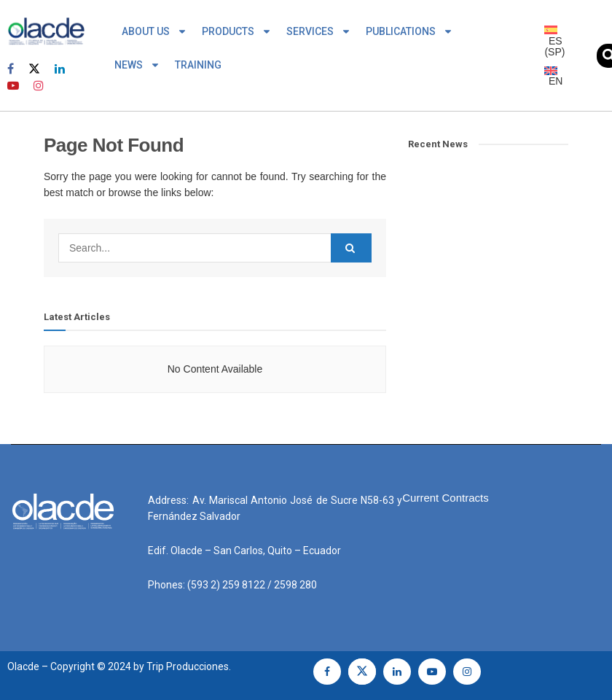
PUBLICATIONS (409, 31)
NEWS (137, 65)
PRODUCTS (237, 31)
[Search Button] (351, 248)
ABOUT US (154, 31)
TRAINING (198, 65)
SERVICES (319, 31)
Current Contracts (445, 498)
